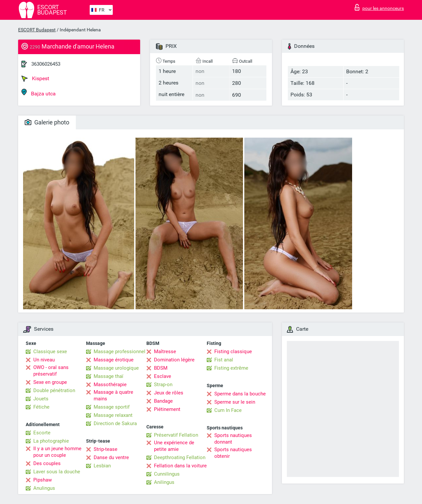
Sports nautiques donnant (233, 439)
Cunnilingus (167, 474)
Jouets (41, 399)
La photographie (51, 441)
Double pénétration (54, 390)
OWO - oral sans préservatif (51, 371)
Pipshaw (43, 480)
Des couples (47, 463)
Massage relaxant (113, 415)
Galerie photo (47, 122)
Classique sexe (50, 352)
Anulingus (44, 488)
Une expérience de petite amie (174, 446)
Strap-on (163, 385)
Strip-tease (105, 449)
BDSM (161, 368)
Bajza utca (39, 93)
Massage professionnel (120, 352)
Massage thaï (108, 376)
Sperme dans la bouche (240, 394)
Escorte (42, 433)
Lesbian (102, 466)
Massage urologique (116, 368)
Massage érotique (114, 360)
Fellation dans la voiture (180, 466)
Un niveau (44, 360)
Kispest (35, 79)
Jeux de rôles (169, 393)
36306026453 (46, 64)
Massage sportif (112, 407)
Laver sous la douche (57, 472)
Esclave (163, 376)
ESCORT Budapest (37, 30)
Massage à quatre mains (113, 395)
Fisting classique (233, 352)
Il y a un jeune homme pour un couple (57, 452)
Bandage (163, 401)
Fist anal (224, 360)
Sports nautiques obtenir (233, 453)
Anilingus (164, 482)
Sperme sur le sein (235, 402)
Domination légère (174, 360)
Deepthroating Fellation (180, 457)
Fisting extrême (231, 368)
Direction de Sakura (115, 423)
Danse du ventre (111, 457)
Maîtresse (165, 352)
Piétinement (167, 409)
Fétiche (41, 407)
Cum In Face (228, 410)
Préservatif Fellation (176, 435)
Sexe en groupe (50, 382)
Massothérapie (110, 385)
